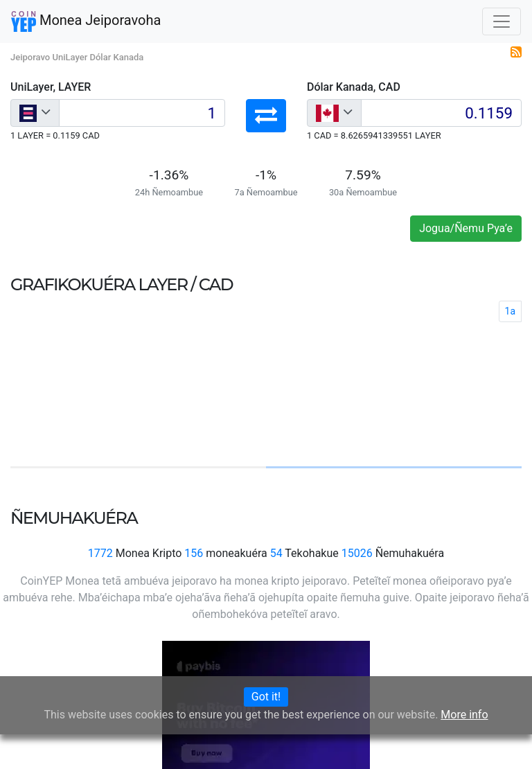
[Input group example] (142, 113)
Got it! (266, 697)
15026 (357, 553)
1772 (100, 553)
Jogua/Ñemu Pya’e (466, 228)
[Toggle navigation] (502, 21)
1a (510, 311)
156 (194, 553)
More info (464, 715)
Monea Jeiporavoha (86, 21)
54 (276, 553)
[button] (266, 116)
